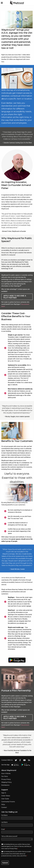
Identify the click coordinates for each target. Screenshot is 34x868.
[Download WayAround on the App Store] (17, 654)
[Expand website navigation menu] (2, 3)
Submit (5, 863)
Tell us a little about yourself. (9, 836)
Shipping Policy (6, 782)
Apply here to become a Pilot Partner (15, 297)
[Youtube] (24, 760)
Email (3, 829)
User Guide (5, 799)
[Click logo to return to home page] (17, 5)
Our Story (5, 776)
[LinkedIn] (29, 760)
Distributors (5, 785)
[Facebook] (20, 760)
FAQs (3, 804)
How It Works (6, 773)
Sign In (4, 793)
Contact (4, 807)
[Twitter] (16, 760)
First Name (4, 815)
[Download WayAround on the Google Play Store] (17, 660)
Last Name (4, 822)
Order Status (6, 796)
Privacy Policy (6, 779)
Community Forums (8, 802)
